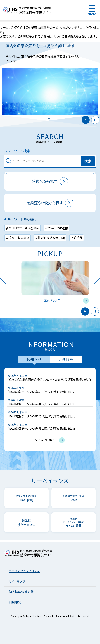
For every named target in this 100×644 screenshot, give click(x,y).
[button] (49, 118)
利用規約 (15, 602)
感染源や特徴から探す (50, 203)
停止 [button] (95, 120)
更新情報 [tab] (66, 359)
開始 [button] (86, 120)
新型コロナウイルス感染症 (23, 228)
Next (97, 278)
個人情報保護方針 (21, 592)
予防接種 (77, 238)
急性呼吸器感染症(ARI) (50, 238)
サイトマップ (17, 581)
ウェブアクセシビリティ (24, 571)
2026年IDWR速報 (56, 228)
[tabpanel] (50, 409)
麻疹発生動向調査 (18, 238)
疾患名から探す (50, 181)
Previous (3, 278)
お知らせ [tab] (34, 359)
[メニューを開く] (92, 10)
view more (50, 440)
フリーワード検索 (17, 151)
